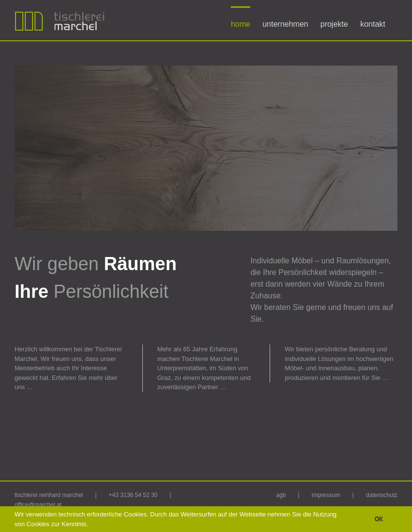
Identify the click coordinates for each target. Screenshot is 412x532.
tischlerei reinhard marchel (49, 495)
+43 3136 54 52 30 (133, 495)
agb (281, 495)
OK (379, 519)
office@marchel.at (38, 505)
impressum (326, 495)
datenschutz (382, 495)
